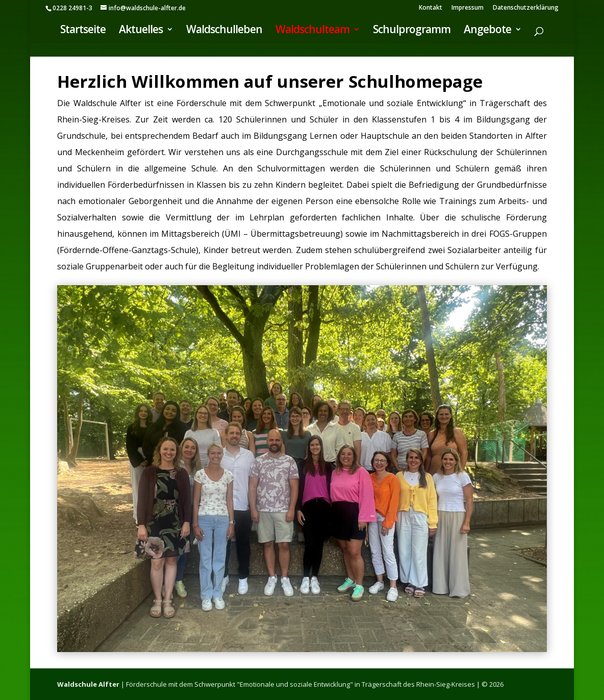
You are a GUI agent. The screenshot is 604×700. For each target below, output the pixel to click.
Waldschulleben (224, 31)
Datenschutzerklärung (526, 8)
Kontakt (431, 8)
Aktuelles (141, 31)
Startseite (83, 31)
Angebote (487, 31)
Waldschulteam (312, 31)
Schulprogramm (412, 31)
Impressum (468, 8)
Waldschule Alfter (88, 684)
